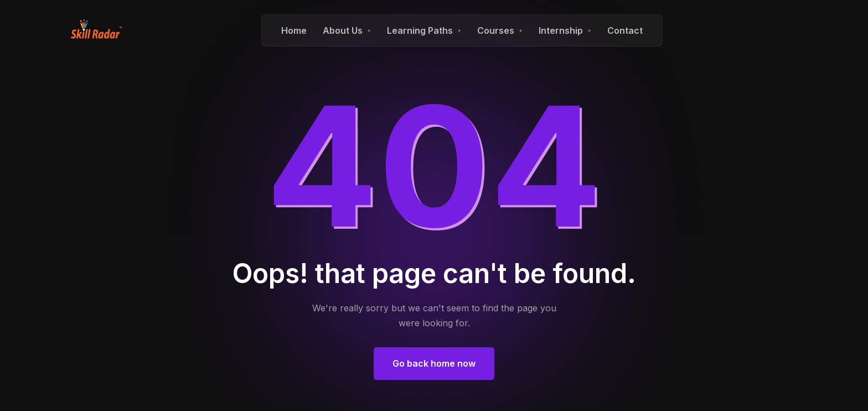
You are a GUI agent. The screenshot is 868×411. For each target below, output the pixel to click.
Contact (625, 30)
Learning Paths (420, 30)
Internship (561, 30)
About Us (343, 30)
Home (294, 30)
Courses (496, 30)
